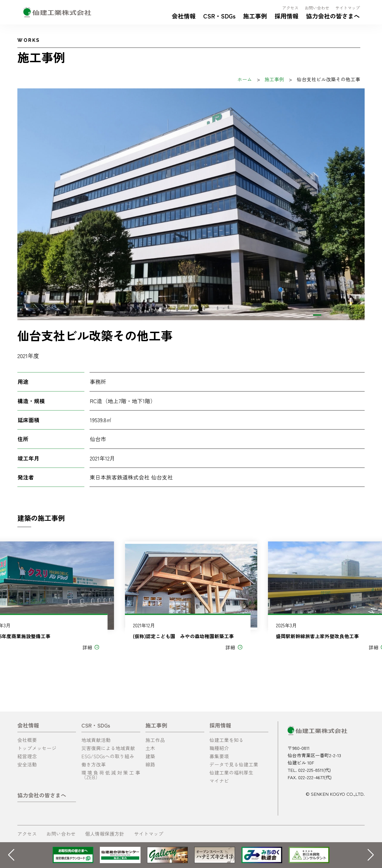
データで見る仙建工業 (234, 764)
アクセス (290, 8)
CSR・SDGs (219, 16)
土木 (150, 748)
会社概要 (27, 740)
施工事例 (255, 16)
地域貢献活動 (96, 740)
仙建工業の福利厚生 (231, 773)
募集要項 (219, 756)
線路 (150, 764)
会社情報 (184, 16)
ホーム (245, 79)
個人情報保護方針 (105, 834)
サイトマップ (348, 8)
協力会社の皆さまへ (333, 16)
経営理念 (27, 756)
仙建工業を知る (227, 740)
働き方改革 (94, 764)
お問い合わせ (317, 8)
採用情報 (286, 16)
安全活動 (27, 764)
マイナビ (219, 781)
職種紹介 (219, 748)
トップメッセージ (37, 748)
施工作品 (155, 740)
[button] (317, 315)
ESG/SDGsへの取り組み (108, 756)
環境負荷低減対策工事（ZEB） (111, 775)
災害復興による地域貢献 (108, 748)
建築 (150, 756)
